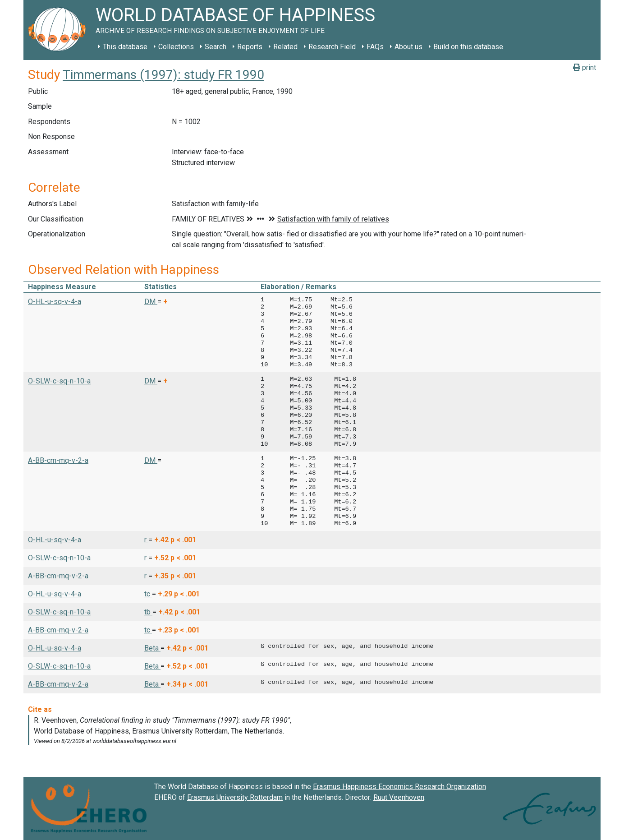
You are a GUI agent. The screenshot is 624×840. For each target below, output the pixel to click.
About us (408, 47)
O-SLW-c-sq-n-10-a (59, 381)
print (585, 67)
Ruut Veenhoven (399, 797)
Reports (250, 47)
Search (216, 47)
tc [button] (148, 594)
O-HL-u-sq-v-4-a (55, 302)
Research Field (332, 47)
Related (285, 47)
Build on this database (468, 47)
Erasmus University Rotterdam (235, 797)
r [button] (146, 540)
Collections (176, 47)
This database (125, 47)
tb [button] (148, 612)
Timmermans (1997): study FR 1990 (163, 75)
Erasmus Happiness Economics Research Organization (399, 787)
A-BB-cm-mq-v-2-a (58, 460)
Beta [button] (152, 648)
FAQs (375, 47)
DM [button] (151, 302)
